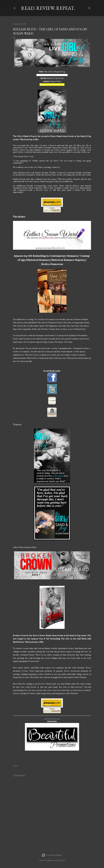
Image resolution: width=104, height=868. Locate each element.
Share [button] (15, 766)
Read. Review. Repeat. (48, 8)
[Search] (89, 8)
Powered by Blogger (52, 855)
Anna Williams (59, 860)
